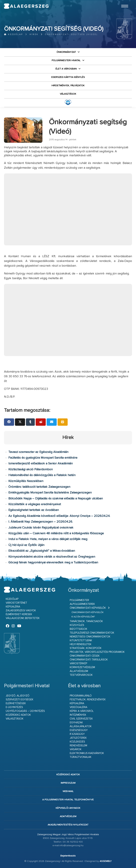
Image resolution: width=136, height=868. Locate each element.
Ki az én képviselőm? (83, 617)
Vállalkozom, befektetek (23, 618)
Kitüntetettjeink (81, 641)
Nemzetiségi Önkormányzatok (90, 637)
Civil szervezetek (81, 719)
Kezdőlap (13, 34)
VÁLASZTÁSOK (68, 94)
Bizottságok (79, 629)
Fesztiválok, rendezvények (88, 700)
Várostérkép (78, 664)
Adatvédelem (68, 816)
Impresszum (68, 783)
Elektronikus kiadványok (87, 753)
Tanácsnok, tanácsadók (86, 621)
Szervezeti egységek (20, 700)
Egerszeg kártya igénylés (68, 77)
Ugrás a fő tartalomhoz (123, 2)
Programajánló (81, 696)
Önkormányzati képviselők (88, 608)
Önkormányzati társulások (89, 660)
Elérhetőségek (16, 703)
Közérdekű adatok (18, 715)
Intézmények (78, 715)
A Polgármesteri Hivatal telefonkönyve (68, 800)
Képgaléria (13, 607)
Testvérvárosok (81, 675)
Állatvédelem (79, 671)
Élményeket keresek (19, 614)
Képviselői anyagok (68, 808)
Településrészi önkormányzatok (92, 633)
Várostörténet (16, 603)
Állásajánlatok (81, 726)
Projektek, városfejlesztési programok (97, 652)
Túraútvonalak (81, 757)
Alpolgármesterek (82, 604)
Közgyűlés (77, 625)
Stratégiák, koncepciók (86, 648)
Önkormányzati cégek (85, 656)
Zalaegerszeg (26, 6)
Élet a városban (66, 69)
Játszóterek (78, 738)
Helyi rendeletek (81, 644)
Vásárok (76, 749)
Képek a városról (82, 711)
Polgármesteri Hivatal (66, 60)
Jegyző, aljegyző (18, 696)
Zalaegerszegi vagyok (21, 611)
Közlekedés (77, 742)
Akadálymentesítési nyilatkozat (68, 825)
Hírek (34, 34)
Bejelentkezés (68, 856)
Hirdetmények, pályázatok (68, 86)
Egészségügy (79, 730)
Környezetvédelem (82, 667)
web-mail (68, 791)
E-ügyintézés (14, 707)
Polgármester (79, 600)
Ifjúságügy (77, 734)
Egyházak (76, 723)
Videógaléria (79, 707)
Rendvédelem (78, 746)
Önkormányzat (66, 52)
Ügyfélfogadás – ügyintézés (25, 711)
